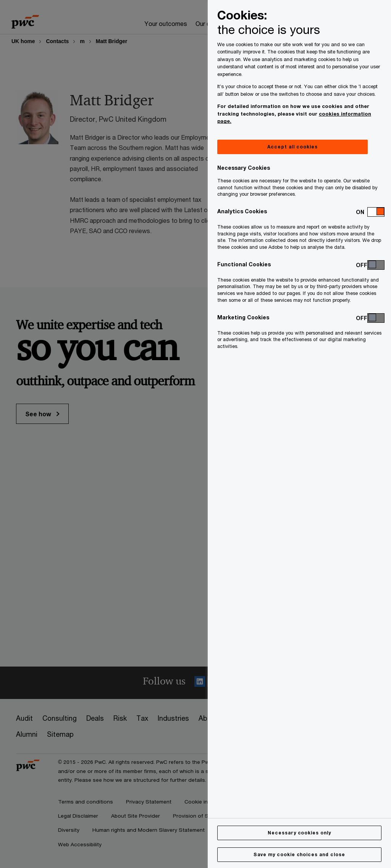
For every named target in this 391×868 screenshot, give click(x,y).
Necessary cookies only (299, 833)
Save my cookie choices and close (299, 854)
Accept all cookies (292, 147)
